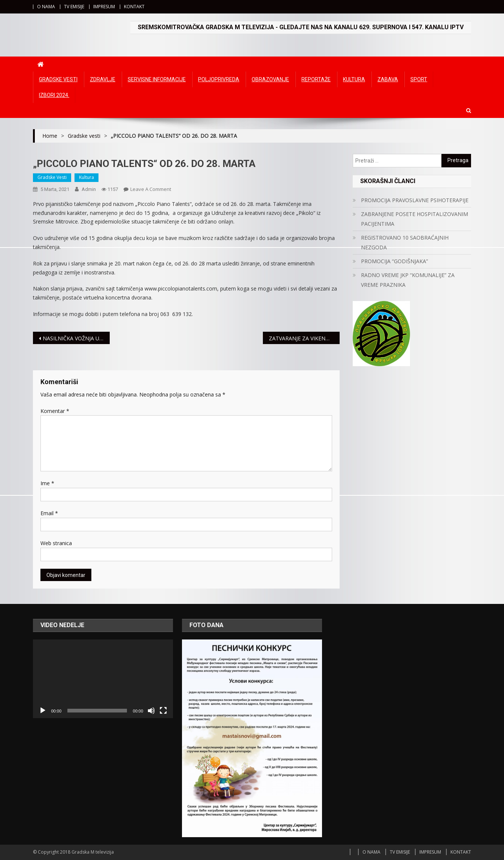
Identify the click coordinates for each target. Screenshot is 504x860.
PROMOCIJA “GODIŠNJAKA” (394, 261)
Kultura (354, 79)
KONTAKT (134, 7)
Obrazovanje (270, 79)
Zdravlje (103, 79)
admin (89, 189)
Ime (47, 483)
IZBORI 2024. (54, 95)
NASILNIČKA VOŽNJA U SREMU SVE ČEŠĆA (76, 338)
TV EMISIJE (74, 7)
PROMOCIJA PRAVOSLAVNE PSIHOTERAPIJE (415, 200)
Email (49, 513)
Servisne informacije (157, 79)
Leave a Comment (151, 189)
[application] (103, 679)
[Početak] (43, 711)
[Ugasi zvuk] (151, 711)
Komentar (55, 411)
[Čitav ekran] (163, 711)
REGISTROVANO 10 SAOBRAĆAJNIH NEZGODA (405, 242)
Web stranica (56, 543)
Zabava (388, 79)
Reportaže (316, 79)
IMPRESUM (104, 7)
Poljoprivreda (219, 79)
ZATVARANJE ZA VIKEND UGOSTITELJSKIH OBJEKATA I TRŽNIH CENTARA (304, 338)
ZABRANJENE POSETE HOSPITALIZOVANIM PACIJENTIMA (415, 219)
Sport (419, 79)
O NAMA (46, 7)
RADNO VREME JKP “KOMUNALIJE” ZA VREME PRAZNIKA (408, 280)
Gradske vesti (58, 79)
